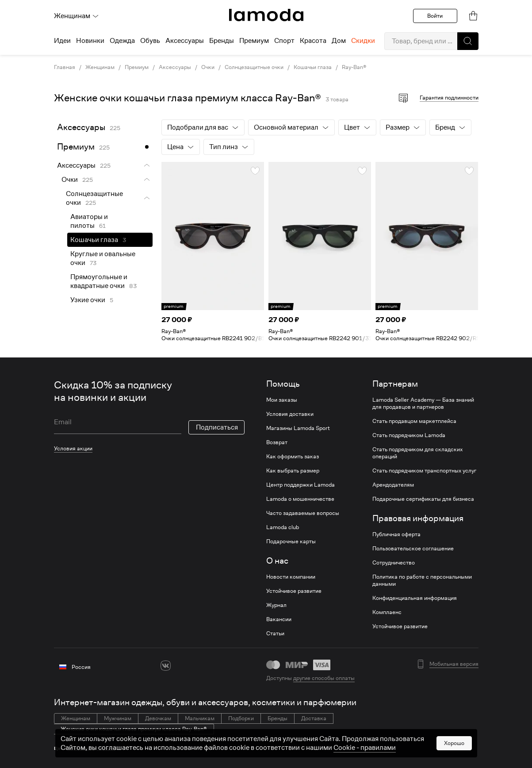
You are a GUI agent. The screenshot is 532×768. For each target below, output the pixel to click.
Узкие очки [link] (88, 300)
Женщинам (77, 16)
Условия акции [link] (73, 448)
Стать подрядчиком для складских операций (417, 453)
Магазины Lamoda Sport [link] (298, 428)
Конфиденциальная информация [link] (415, 598)
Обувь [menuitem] (150, 41)
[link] (266, 15)
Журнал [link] (276, 605)
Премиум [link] (137, 67)
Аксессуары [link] (175, 67)
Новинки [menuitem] (90, 41)
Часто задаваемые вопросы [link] (303, 513)
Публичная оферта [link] (396, 534)
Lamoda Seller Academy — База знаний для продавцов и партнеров (423, 403)
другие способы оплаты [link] (324, 678)
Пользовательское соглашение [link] (413, 549)
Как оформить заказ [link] (293, 457)
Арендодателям (393, 485)
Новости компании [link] (291, 577)
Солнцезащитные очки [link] (254, 67)
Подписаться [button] (217, 427)
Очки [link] (208, 67)
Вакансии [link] (279, 619)
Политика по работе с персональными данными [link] (422, 580)
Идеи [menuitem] (62, 41)
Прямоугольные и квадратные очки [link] (99, 281)
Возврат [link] (277, 442)
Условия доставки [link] (290, 414)
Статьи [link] (275, 634)
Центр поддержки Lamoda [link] (300, 485)
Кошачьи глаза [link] (313, 67)
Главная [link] (65, 67)
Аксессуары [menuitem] (185, 41)
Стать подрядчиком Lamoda (409, 435)
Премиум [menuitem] (254, 41)
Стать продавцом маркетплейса (414, 421)
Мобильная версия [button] (454, 664)
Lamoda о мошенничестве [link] (300, 499)
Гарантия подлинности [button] (449, 98)
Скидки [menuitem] (363, 41)
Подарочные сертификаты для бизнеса (423, 499)
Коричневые (81, 748)
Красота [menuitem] (313, 41)
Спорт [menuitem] (284, 41)
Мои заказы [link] (282, 400)
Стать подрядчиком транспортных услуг (424, 471)
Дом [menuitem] (339, 41)
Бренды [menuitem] (222, 41)
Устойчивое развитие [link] (294, 591)
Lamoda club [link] (283, 527)
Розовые (106, 748)
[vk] (166, 666)
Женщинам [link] (100, 67)
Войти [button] (435, 16)
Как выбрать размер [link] (293, 471)
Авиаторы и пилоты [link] (89, 221)
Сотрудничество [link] (394, 563)
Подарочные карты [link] (291, 541)
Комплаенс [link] (387, 612)
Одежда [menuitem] (122, 41)
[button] (468, 41)
